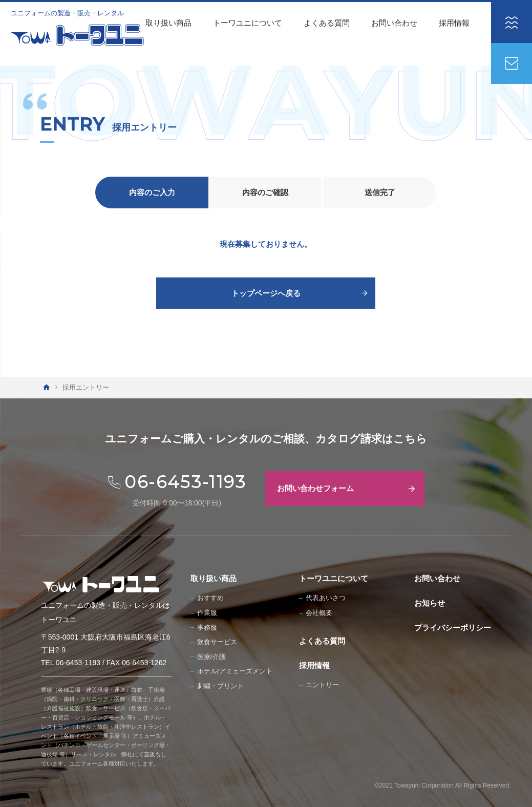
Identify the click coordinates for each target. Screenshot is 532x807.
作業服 (207, 613)
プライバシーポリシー (453, 628)
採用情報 (454, 23)
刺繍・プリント (220, 686)
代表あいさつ (326, 598)
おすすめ (210, 598)
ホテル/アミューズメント (235, 671)
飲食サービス (217, 642)
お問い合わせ (394, 23)
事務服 (207, 628)
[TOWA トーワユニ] (77, 35)
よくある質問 (327, 23)
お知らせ (430, 603)
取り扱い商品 (168, 23)
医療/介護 (211, 657)
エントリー (322, 685)
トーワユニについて (248, 23)
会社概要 (319, 613)
